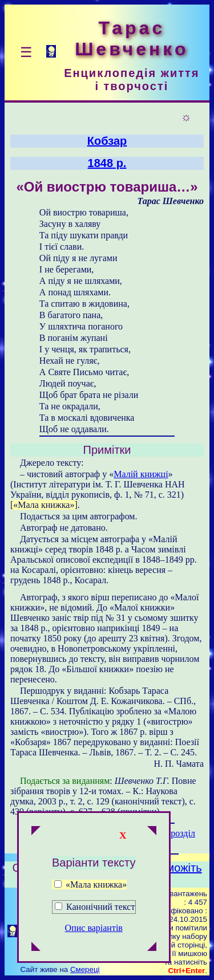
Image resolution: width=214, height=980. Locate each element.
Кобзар (107, 141)
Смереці (85, 969)
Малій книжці (141, 474)
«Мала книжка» (90, 885)
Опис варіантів (94, 928)
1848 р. (107, 163)
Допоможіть (171, 868)
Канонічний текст (100, 907)
